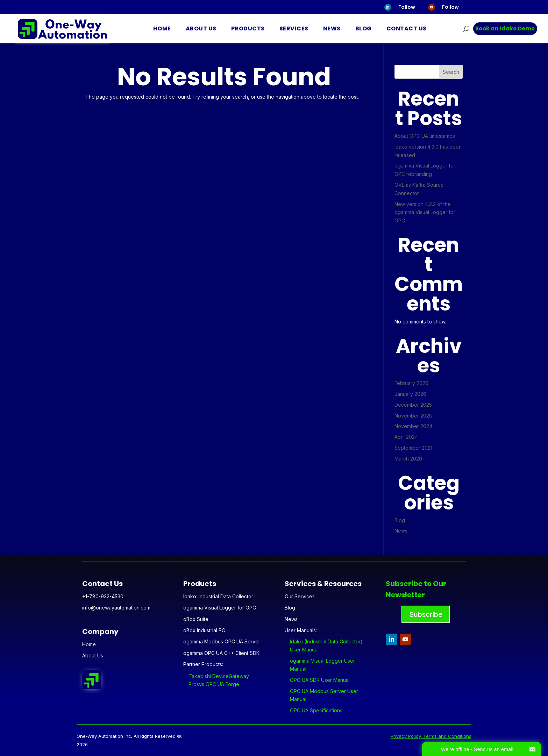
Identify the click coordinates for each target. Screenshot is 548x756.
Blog (364, 28)
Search (451, 72)
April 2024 (406, 437)
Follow (407, 7)
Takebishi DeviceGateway (219, 676)
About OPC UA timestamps (425, 136)
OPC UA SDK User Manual (320, 680)
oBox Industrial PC (204, 630)
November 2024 (413, 426)
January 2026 (410, 394)
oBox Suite (196, 619)
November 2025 (413, 416)
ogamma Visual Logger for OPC (220, 608)
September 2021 (413, 448)
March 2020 (408, 459)
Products (248, 28)
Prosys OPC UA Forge (214, 684)
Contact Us (407, 28)
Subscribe (426, 614)
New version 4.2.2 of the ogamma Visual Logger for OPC (425, 212)
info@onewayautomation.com (116, 608)
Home (162, 28)
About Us (201, 28)
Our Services (300, 596)
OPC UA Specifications (316, 710)
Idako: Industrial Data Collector (218, 596)
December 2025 (413, 405)
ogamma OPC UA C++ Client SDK (221, 653)
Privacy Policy (406, 736)
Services (294, 28)
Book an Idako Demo (505, 28)
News (332, 28)
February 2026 (411, 383)
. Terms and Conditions (446, 736)
